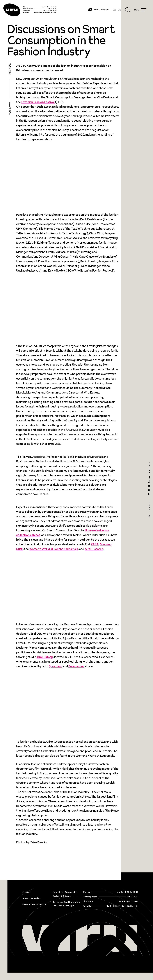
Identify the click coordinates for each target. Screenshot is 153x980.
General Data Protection (34, 904)
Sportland (56, 668)
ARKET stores (94, 551)
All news (10, 109)
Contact (26, 892)
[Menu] (139, 11)
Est (114, 11)
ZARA (95, 546)
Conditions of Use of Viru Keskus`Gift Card (65, 894)
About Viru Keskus (31, 898)
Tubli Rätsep (45, 659)
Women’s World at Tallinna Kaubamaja (54, 551)
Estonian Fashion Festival (38, 104)
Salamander (76, 668)
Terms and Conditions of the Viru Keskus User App (67, 904)
